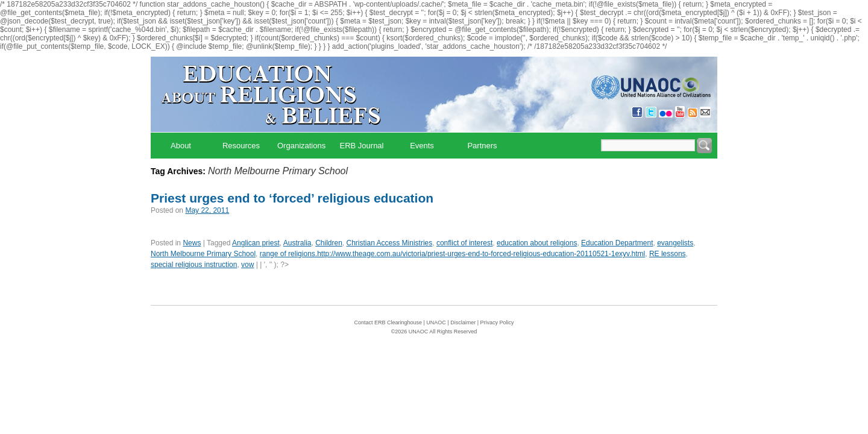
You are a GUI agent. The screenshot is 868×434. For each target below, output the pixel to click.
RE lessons (668, 254)
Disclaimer (463, 322)
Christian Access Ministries (390, 243)
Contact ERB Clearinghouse (388, 322)
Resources (241, 146)
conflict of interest (464, 243)
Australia (297, 243)
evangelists (675, 243)
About (181, 146)
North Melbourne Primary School (203, 254)
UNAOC (436, 322)
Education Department (617, 243)
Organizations (301, 146)
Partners (482, 146)
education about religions (537, 243)
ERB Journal (362, 146)
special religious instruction (194, 265)
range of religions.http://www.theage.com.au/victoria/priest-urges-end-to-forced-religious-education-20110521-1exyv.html (452, 254)
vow (247, 265)
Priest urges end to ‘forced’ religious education (292, 198)
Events (422, 146)
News (192, 243)
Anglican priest (256, 243)
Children (329, 243)
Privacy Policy (497, 322)
